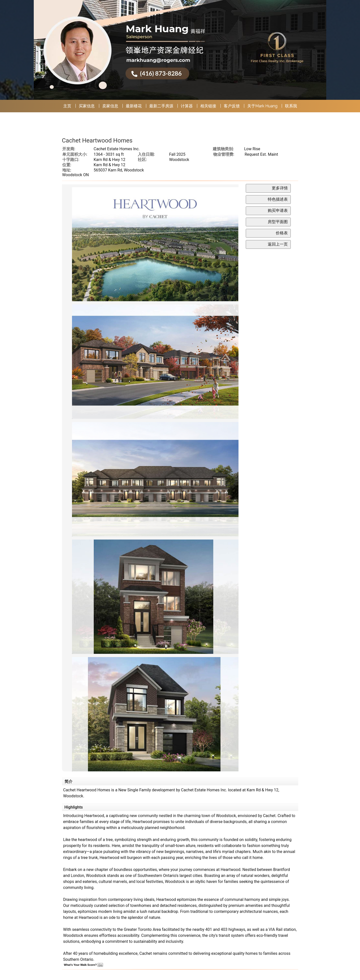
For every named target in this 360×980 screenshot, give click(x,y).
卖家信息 (110, 106)
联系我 (291, 106)
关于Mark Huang (262, 106)
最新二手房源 (161, 106)
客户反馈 (232, 106)
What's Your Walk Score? (83, 965)
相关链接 (208, 106)
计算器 (187, 106)
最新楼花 (134, 106)
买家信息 (87, 106)
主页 (67, 106)
